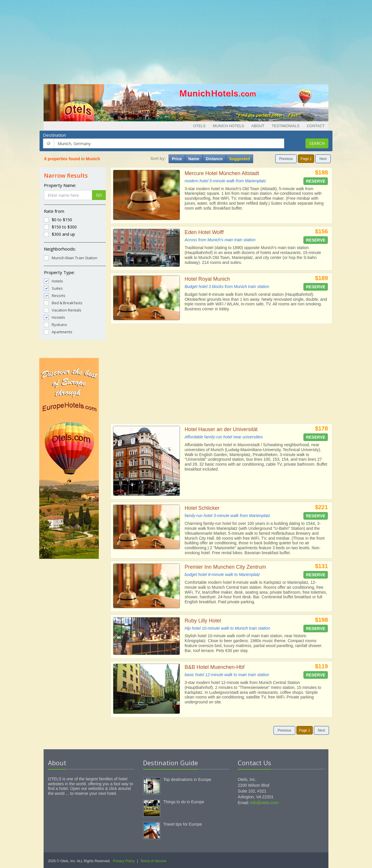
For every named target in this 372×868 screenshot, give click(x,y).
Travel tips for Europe (183, 824)
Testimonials (286, 126)
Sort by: (158, 159)
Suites (53, 288)
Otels (200, 126)
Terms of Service (153, 861)
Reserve (316, 181)
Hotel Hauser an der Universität (221, 429)
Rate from (54, 211)
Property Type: (59, 272)
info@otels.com (264, 803)
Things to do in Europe (184, 802)
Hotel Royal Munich (207, 279)
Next (323, 159)
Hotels (53, 281)
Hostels (54, 317)
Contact (316, 126)
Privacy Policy (124, 861)
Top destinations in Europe (187, 779)
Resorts (55, 295)
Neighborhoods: (60, 249)
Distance (214, 159)
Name (194, 159)
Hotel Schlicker (202, 508)
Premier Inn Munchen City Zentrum (225, 567)
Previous (286, 159)
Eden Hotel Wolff (204, 232)
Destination (54, 135)
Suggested (239, 159)
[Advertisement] (186, 41)
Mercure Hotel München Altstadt (222, 173)
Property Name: (60, 185)
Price (177, 159)
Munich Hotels (228, 126)
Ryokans (56, 324)
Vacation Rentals (63, 310)
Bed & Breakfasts (63, 303)
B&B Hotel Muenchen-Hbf (214, 667)
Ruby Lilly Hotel (203, 621)
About (258, 126)
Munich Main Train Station (71, 258)
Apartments (58, 332)
